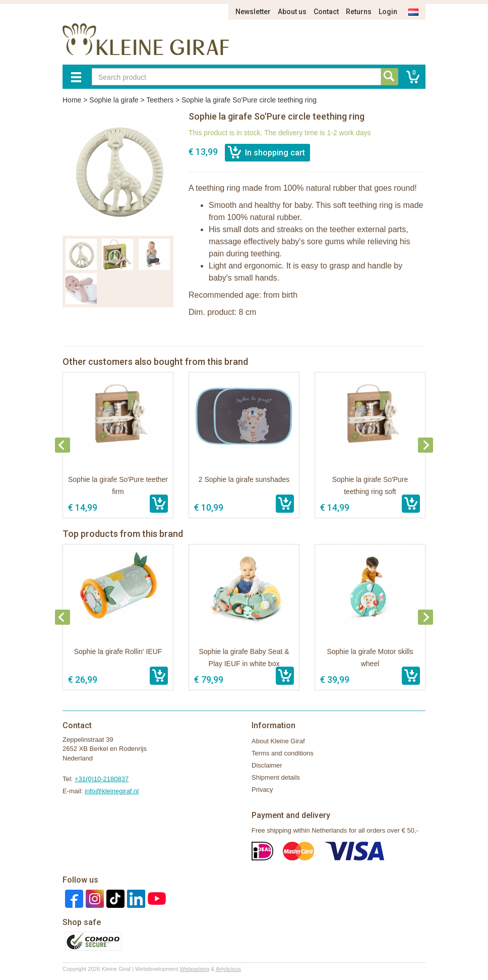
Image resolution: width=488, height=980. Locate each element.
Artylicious (228, 969)
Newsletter (253, 12)
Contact (326, 12)
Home (72, 100)
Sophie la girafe (114, 100)
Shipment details (276, 777)
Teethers (160, 100)
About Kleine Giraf (278, 741)
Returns (359, 12)
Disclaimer (267, 765)
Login (388, 12)
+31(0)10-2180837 (102, 779)
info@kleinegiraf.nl (112, 791)
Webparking (195, 969)
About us (292, 12)
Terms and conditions (283, 753)
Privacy (262, 790)
